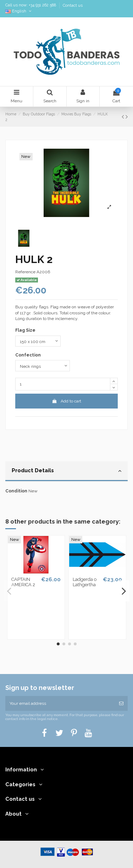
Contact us (73, 5)
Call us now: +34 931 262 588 (31, 5)
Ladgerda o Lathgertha (85, 582)
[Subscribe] (121, 703)
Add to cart (66, 401)
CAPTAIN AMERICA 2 (23, 582)
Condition (16, 491)
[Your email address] (60, 703)
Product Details (66, 471)
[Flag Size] (38, 341)
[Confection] (43, 366)
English (19, 11)
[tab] (66, 472)
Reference (25, 272)
